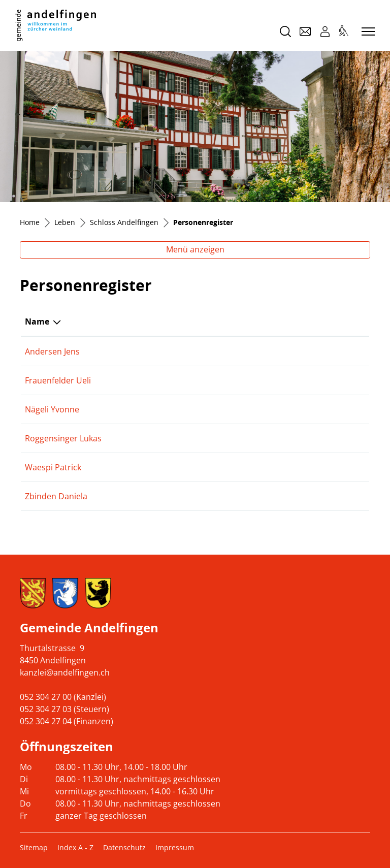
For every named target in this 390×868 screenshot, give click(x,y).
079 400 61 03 (318, 409)
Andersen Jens (52, 351)
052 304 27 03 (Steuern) (64, 709)
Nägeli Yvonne (52, 409)
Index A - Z (75, 847)
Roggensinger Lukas (63, 438)
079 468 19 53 (318, 380)
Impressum (175, 847)
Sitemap (34, 847)
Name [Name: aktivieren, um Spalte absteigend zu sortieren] (37, 322)
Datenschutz (124, 847)
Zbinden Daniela (56, 496)
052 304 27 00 (318, 467)
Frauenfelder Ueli (58, 380)
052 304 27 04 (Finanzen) (67, 721)
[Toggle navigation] (367, 32)
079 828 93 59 (318, 438)
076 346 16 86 (318, 351)
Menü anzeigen (195, 249)
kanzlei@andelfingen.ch (65, 672)
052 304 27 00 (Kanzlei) (63, 697)
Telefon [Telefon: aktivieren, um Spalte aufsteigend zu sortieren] (307, 322)
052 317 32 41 (318, 496)
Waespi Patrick (53, 467)
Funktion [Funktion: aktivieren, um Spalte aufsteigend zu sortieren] (159, 322)
